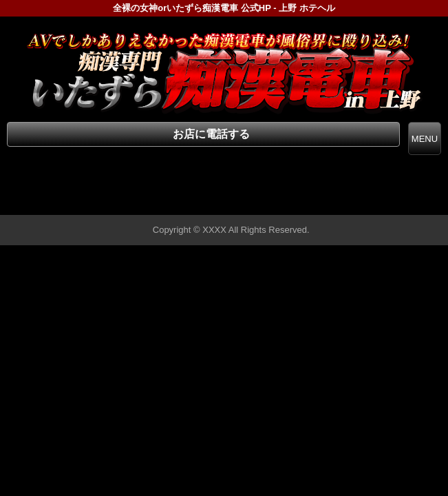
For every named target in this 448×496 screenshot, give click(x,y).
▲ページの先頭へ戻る (396, 202)
